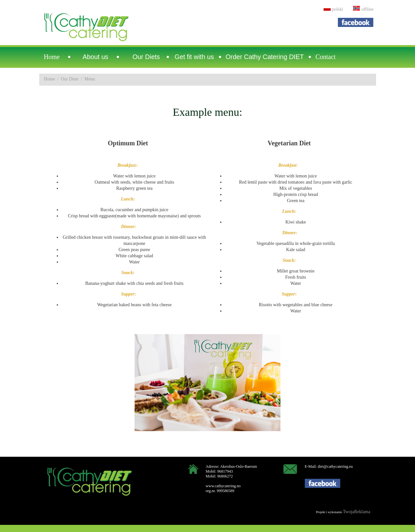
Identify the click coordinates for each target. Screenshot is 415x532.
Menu (90, 79)
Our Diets (70, 79)
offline (368, 9)
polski (338, 9)
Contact (326, 57)
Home (52, 57)
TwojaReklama (356, 512)
